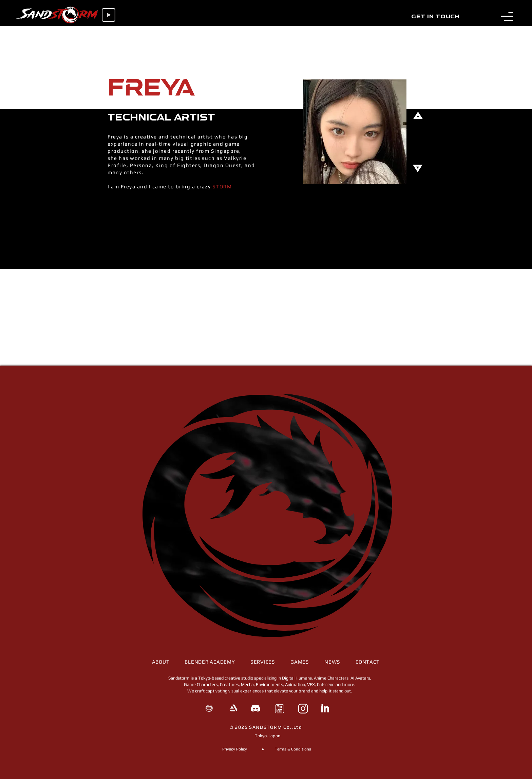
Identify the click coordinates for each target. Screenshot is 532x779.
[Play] (109, 15)
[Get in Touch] (435, 17)
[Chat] (266, 33)
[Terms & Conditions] (293, 749)
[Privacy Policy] (234, 749)
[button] (507, 16)
